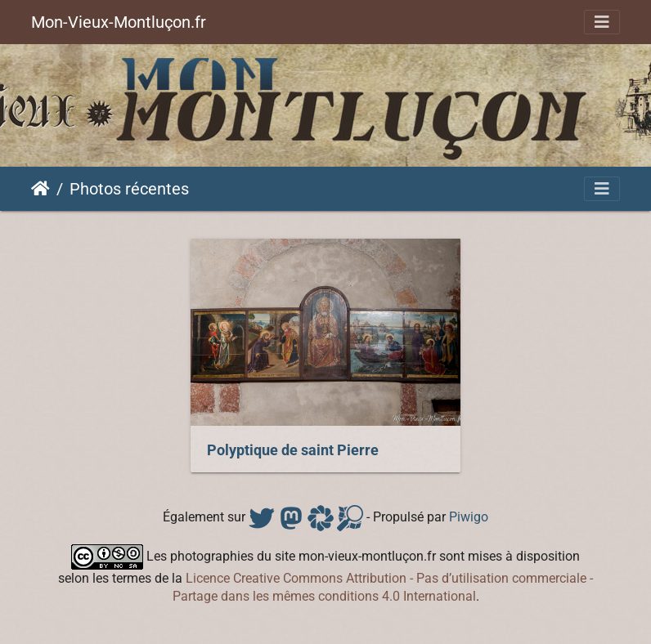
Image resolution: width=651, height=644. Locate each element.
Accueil (40, 189)
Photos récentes (129, 189)
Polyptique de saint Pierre (293, 450)
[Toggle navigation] (602, 22)
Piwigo (469, 517)
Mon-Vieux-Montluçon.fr (119, 22)
